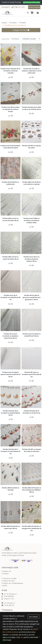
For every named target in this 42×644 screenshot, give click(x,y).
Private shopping (34, 7)
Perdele (23, 23)
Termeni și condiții (9, 578)
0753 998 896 (8, 596)
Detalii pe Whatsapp (32, 2)
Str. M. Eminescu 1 (9, 594)
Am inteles (33, 617)
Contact (5, 574)
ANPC (4, 586)
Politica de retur (8, 581)
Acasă (4, 23)
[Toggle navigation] (38, 13)
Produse (13, 23)
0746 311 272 (19, 7)
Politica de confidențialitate (12, 583)
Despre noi (6, 571)
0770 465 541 (8, 605)
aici (22, 637)
